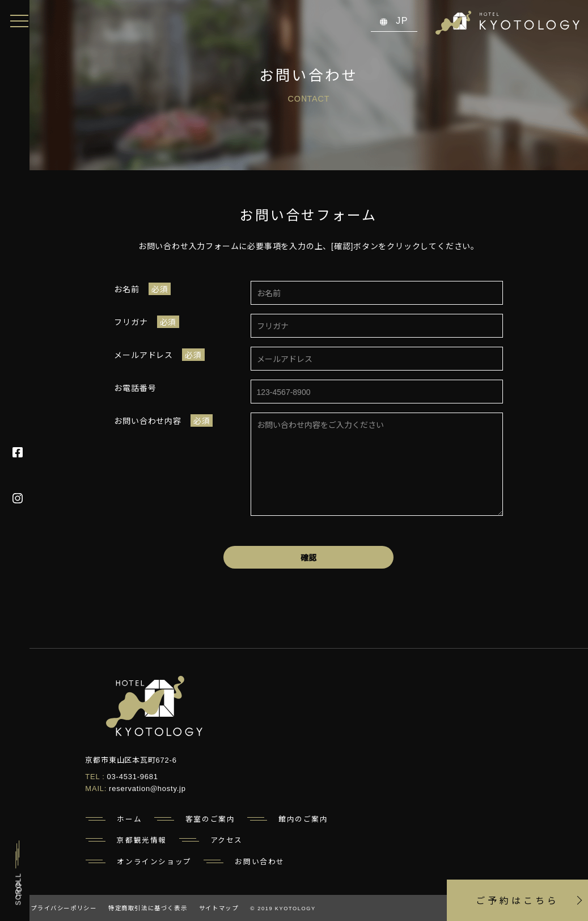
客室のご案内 (210, 819)
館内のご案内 (303, 819)
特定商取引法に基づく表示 (148, 908)
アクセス (227, 840)
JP (394, 20)
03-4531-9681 (133, 776)
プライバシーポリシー (64, 908)
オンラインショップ (154, 861)
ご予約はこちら (519, 897)
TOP (18, 889)
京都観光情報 (142, 840)
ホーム (129, 819)
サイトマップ (219, 908)
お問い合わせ (260, 861)
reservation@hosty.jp (147, 788)
